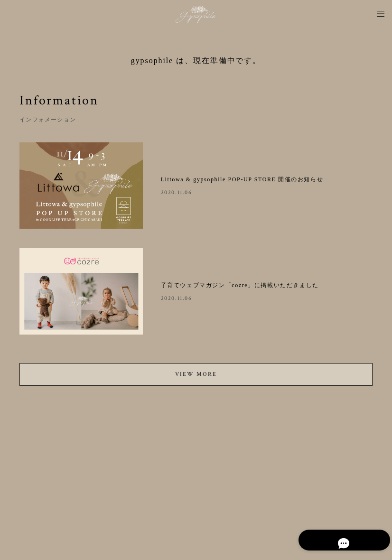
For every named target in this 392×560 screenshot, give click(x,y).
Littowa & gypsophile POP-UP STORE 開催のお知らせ (242, 179)
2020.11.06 (177, 192)
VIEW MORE (196, 377)
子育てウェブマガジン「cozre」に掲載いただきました (240, 285)
